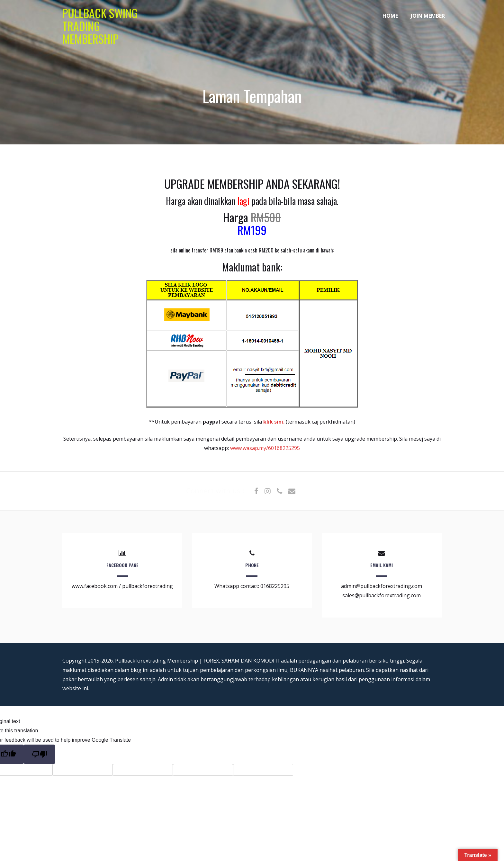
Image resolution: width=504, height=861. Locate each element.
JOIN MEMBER (428, 16)
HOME (390, 16)
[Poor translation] (39, 754)
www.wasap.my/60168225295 (265, 448)
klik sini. (274, 422)
